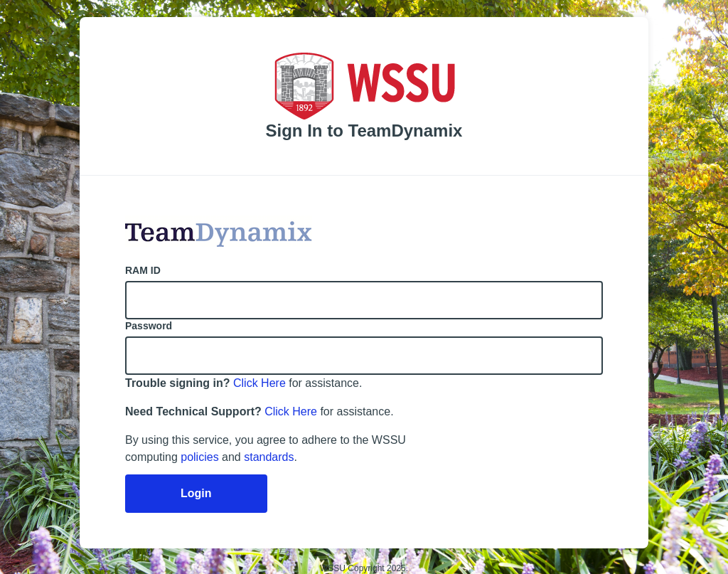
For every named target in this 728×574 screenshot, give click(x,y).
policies (199, 457)
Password (149, 326)
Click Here (259, 383)
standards (269, 457)
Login (196, 493)
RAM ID (143, 270)
